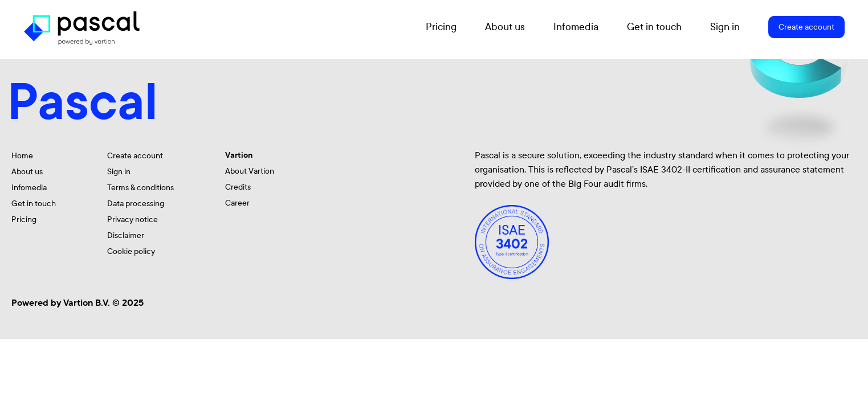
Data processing (136, 204)
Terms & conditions (140, 188)
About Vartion (250, 171)
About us (505, 27)
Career (237, 203)
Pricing (441, 27)
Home (22, 156)
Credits (238, 187)
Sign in (725, 27)
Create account (806, 27)
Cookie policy (131, 251)
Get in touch (654, 27)
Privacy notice (133, 220)
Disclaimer (126, 235)
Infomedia (576, 27)
